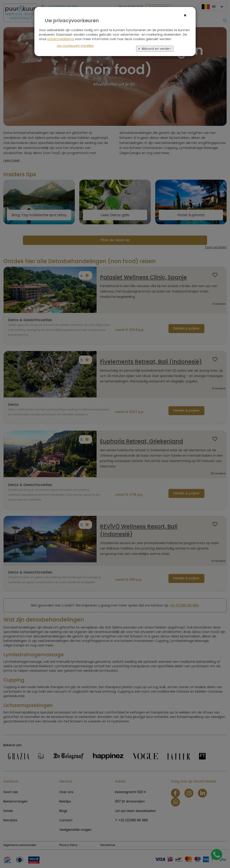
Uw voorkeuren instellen (75, 46)
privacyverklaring (61, 39)
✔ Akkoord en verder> (155, 49)
